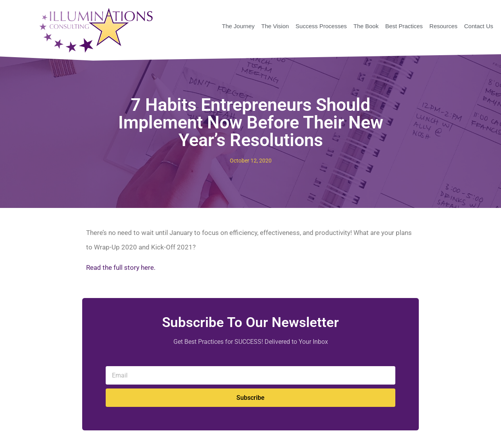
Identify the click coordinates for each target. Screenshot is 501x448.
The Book (366, 26)
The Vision (275, 26)
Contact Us (479, 26)
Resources (443, 26)
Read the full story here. (121, 267)
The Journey (238, 26)
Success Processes (321, 26)
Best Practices (404, 26)
